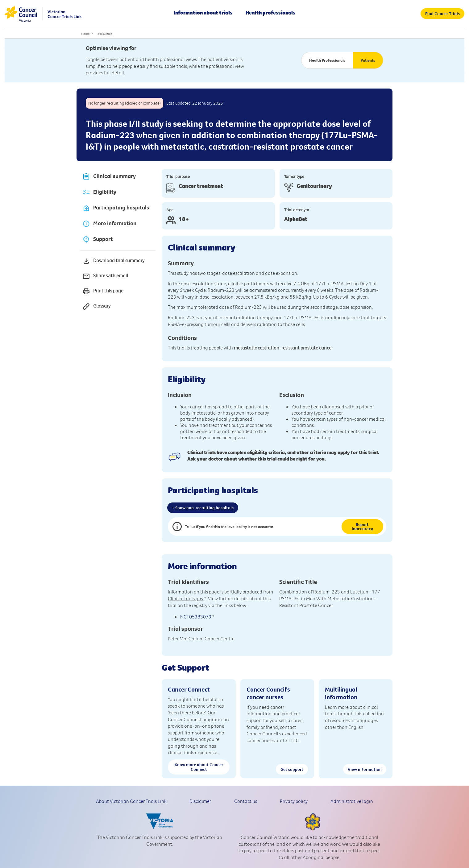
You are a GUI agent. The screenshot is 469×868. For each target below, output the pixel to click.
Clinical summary (109, 177)
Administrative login (352, 801)
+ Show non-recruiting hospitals (203, 508)
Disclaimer (200, 801)
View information (365, 769)
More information (109, 224)
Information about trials (203, 13)
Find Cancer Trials (442, 14)
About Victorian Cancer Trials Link (131, 801)
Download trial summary (113, 261)
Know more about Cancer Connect (199, 767)
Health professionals (270, 13)
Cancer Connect (189, 689)
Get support (292, 769)
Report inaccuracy (362, 527)
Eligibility (99, 192)
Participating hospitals (116, 208)
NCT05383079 (196, 617)
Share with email (105, 276)
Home (85, 34)
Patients (368, 60)
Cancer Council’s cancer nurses (268, 693)
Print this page (103, 291)
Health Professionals (327, 60)
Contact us (246, 801)
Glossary (96, 306)
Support (98, 240)
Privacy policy (294, 801)
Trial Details (104, 34)
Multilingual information (341, 693)
